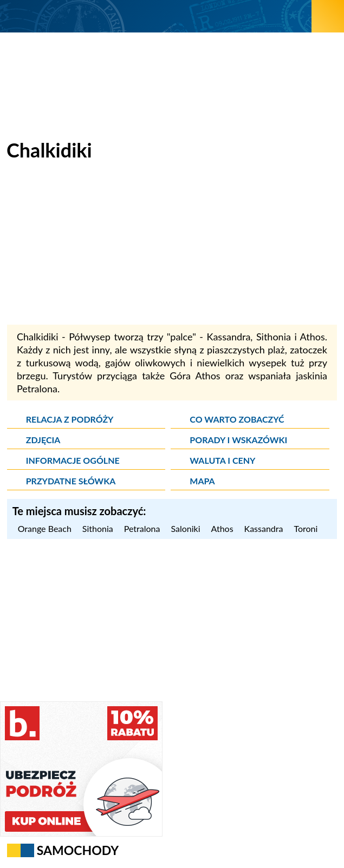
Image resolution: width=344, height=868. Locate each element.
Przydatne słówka (71, 481)
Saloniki (185, 528)
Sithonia (98, 528)
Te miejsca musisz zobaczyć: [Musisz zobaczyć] (79, 511)
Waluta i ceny (222, 460)
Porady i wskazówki (238, 440)
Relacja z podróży (70, 419)
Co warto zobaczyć (237, 419)
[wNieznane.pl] (156, 16)
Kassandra (264, 528)
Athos (222, 528)
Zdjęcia (43, 440)
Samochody (78, 850)
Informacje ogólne (73, 460)
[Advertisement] (172, 249)
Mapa (202, 481)
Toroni (306, 528)
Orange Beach (45, 528)
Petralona (142, 528)
